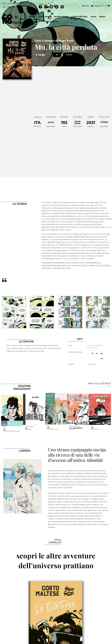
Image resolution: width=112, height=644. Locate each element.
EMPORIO (36, 22)
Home (32, 17)
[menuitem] (4, 7)
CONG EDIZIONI (51, 22)
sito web (78, 126)
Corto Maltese (79, 17)
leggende (99, 345)
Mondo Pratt (61, 17)
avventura (91, 345)
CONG (93, 17)
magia (90, 348)
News (102, 17)
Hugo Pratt (45, 17)
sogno (96, 348)
